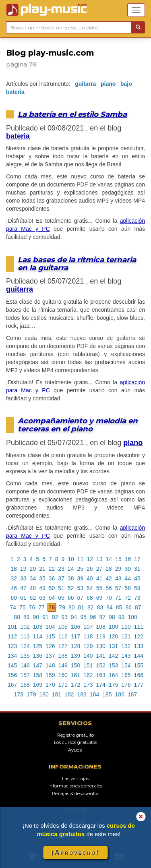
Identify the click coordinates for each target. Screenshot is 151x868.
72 (128, 598)
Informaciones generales (75, 786)
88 (17, 617)
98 (112, 617)
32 (14, 578)
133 (139, 646)
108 (101, 627)
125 (38, 646)
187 (132, 694)
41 (99, 578)
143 (126, 656)
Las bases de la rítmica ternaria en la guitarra (77, 264)
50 (52, 588)
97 (103, 617)
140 (88, 656)
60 (14, 598)
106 (75, 627)
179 (31, 694)
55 (99, 588)
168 (25, 685)
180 (44, 694)
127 (63, 646)
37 (61, 578)
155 (139, 665)
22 (52, 569)
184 (94, 694)
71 (118, 598)
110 (126, 627)
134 (12, 656)
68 (90, 598)
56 (109, 588)
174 (101, 685)
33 (23, 578)
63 (42, 598)
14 (109, 559)
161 (75, 675)
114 (38, 636)
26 (90, 569)
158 (38, 675)
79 (62, 607)
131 (113, 646)
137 (50, 656)
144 (139, 656)
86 (128, 607)
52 (71, 588)
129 (88, 646)
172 (75, 685)
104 (50, 627)
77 (41, 607)
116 (63, 636)
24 (71, 569)
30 (128, 569)
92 (55, 617)
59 (137, 588)
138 (63, 656)
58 (128, 588)
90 (36, 617)
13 (99, 559)
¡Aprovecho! (75, 852)
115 (50, 636)
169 (38, 685)
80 (72, 607)
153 (113, 665)
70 (109, 598)
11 (81, 559)
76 (32, 607)
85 (119, 607)
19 (23, 569)
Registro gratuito (75, 735)
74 (13, 607)
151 (88, 665)
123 (12, 646)
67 (81, 598)
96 (93, 617)
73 (137, 598)
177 (139, 685)
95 (83, 617)
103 (38, 627)
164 (113, 675)
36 (52, 578)
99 (122, 617)
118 (88, 636)
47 (23, 588)
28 (109, 569)
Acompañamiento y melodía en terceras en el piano (78, 425)
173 (88, 685)
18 (14, 569)
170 (50, 685)
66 (71, 598)
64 (52, 598)
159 (50, 675)
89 (27, 617)
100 (132, 617)
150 (75, 665)
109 (113, 627)
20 (33, 569)
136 (38, 656)
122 (139, 636)
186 (120, 694)
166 (139, 675)
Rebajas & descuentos (75, 793)
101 (12, 627)
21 (42, 569)
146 (25, 665)
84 (110, 607)
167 (12, 685)
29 (118, 569)
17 (137, 559)
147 (38, 665)
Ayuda (75, 750)
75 (23, 607)
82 (91, 607)
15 (118, 559)
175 (113, 685)
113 (25, 636)
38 (71, 578)
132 (126, 646)
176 (126, 685)
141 (101, 656)
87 (138, 607)
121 (126, 636)
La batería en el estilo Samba (72, 114)
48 (33, 588)
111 (139, 627)
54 (90, 588)
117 (75, 636)
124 (25, 646)
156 (12, 675)
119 (101, 636)
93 (64, 617)
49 (42, 588)
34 (33, 578)
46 (14, 588)
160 (63, 675)
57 (118, 588)
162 (88, 675)
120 (113, 636)
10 (71, 559)
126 (50, 646)
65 (61, 598)
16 (128, 559)
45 (137, 578)
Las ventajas (75, 779)
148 (50, 665)
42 (109, 578)
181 (57, 694)
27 (99, 569)
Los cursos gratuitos (75, 742)
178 (19, 694)
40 (90, 578)
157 (25, 675)
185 (107, 694)
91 (46, 617)
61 (23, 598)
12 (90, 559)
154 (126, 665)
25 (81, 569)
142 (113, 656)
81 (81, 607)
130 (101, 646)
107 (88, 627)
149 (63, 665)
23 (61, 569)
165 (126, 675)
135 (25, 656)
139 (75, 656)
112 (12, 636)
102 (25, 627)
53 (81, 588)
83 (100, 607)
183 (82, 694)
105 (63, 627)
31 (137, 569)
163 (101, 675)
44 (128, 578)
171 (63, 685)
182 (69, 694)
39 (81, 578)
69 (99, 598)
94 (74, 617)
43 (118, 578)
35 (42, 578)
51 (61, 588)
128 (75, 646)
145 (12, 665)
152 (101, 665)
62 (33, 598)
